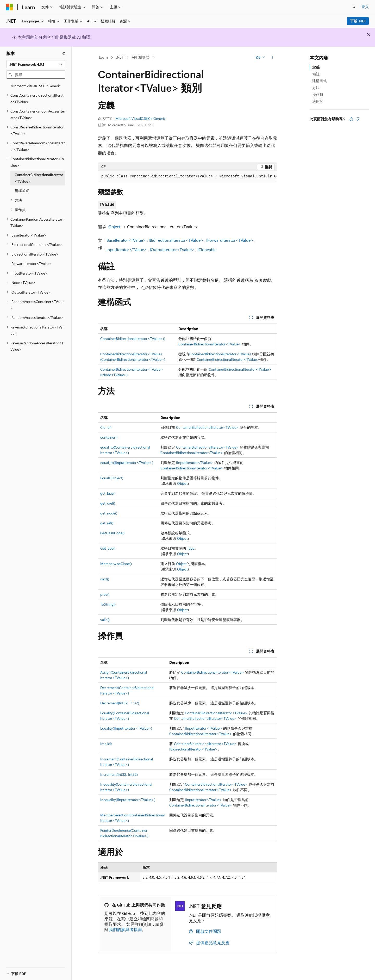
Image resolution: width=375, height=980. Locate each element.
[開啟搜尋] (354, 7)
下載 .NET (358, 21)
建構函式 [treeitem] (22, 191)
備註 (316, 74)
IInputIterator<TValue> (126, 249)
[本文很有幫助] (351, 119)
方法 (316, 88)
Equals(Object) (112, 478)
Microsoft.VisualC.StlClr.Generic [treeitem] (36, 86)
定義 (316, 67)
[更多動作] (273, 58)
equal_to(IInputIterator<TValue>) (127, 463)
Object (114, 227)
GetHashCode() (112, 533)
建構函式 (320, 81)
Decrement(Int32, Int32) (120, 703)
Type (191, 548)
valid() (105, 620)
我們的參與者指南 (125, 929)
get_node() (109, 513)
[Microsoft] (10, 7)
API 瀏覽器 (140, 57)
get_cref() (108, 503)
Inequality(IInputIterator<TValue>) (128, 800)
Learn (103, 57)
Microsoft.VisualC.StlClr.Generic (140, 118)
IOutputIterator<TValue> (172, 249)
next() (105, 579)
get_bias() (108, 493)
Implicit (106, 744)
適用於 (318, 101)
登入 (365, 7)
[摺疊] (64, 53)
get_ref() (107, 523)
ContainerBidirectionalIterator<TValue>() (133, 339)
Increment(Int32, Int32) (119, 774)
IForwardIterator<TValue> (230, 240)
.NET (120, 57)
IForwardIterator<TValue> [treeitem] (31, 263)
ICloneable (207, 249)
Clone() (106, 427)
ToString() (108, 604)
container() (109, 437)
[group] (187, 177)
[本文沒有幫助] (358, 119)
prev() (105, 594)
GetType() (108, 548)
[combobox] (36, 64)
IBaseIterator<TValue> (126, 240)
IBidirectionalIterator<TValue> (176, 240)
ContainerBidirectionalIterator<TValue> (210, 344)
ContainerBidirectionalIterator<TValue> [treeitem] (39, 178)
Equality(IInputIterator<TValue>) (126, 728)
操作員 (318, 94)
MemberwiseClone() (116, 564)
